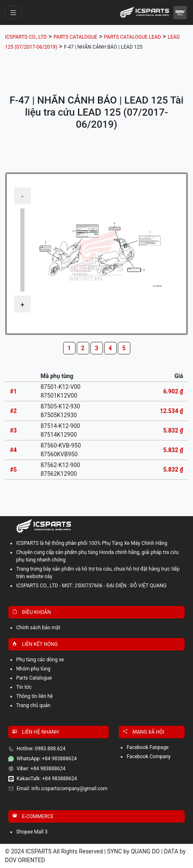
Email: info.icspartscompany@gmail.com (62, 789)
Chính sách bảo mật (38, 628)
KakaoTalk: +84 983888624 (47, 779)
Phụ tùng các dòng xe (40, 660)
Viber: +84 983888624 (41, 769)
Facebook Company (149, 757)
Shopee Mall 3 (32, 832)
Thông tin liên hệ (34, 696)
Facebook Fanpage (148, 747)
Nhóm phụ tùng (33, 669)
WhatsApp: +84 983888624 (47, 759)
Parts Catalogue (34, 678)
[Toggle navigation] (13, 12)
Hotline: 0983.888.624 (41, 749)
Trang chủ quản (33, 705)
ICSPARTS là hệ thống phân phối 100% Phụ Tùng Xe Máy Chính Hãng (92, 543)
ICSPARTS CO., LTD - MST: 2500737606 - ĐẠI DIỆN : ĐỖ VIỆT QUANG (91, 586)
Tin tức (24, 687)
